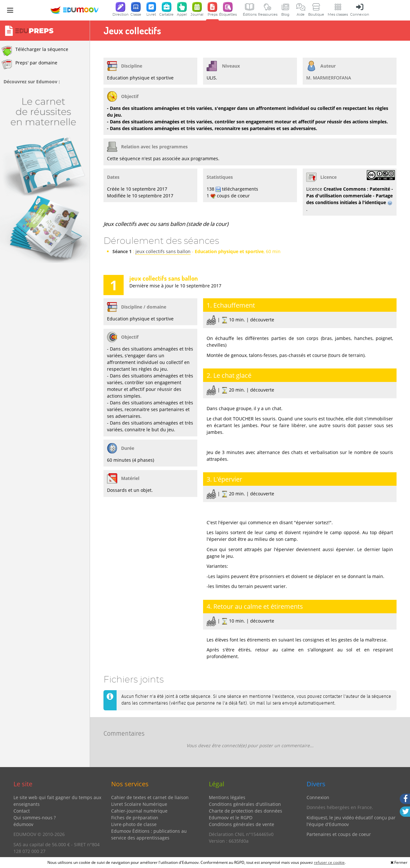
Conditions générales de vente (242, 824)
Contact (22, 811)
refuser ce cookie (329, 862)
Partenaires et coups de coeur (339, 834)
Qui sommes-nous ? (35, 818)
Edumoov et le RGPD (231, 818)
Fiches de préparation (135, 818)
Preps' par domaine (29, 64)
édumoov (23, 824)
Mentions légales (227, 797)
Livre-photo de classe (134, 824)
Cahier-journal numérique (139, 811)
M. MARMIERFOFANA (329, 78)
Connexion (318, 797)
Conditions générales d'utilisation (245, 804)
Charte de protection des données (246, 811)
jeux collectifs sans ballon (163, 251)
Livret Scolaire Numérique (139, 804)
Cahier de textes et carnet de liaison (150, 797)
